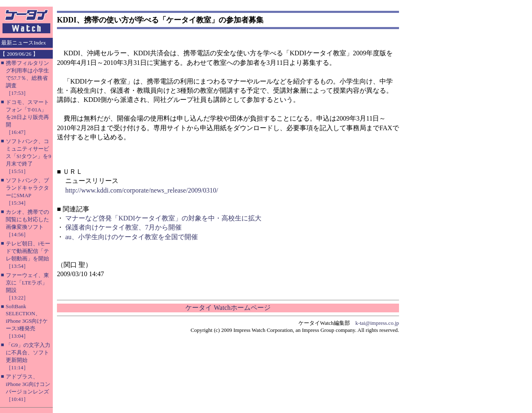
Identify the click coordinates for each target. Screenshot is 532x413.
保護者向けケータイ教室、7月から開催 (123, 227)
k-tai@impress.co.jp (377, 323)
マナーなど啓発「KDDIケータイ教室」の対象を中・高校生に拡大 (163, 218)
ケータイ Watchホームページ (228, 308)
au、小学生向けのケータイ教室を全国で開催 (132, 237)
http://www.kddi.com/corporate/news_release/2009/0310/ (142, 190)
